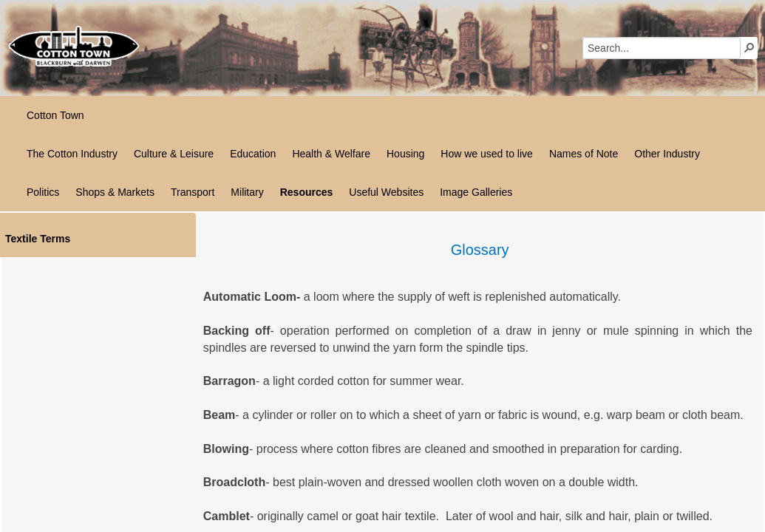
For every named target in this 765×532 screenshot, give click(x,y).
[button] (749, 47)
